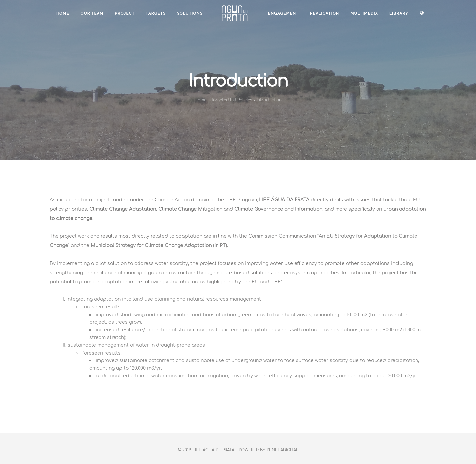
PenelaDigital (283, 450)
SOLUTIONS (190, 13)
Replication (325, 13)
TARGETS (156, 13)
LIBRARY (399, 13)
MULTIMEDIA (364, 13)
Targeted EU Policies (231, 100)
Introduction (269, 100)
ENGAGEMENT (283, 13)
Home (63, 13)
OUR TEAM (92, 13)
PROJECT (125, 13)
